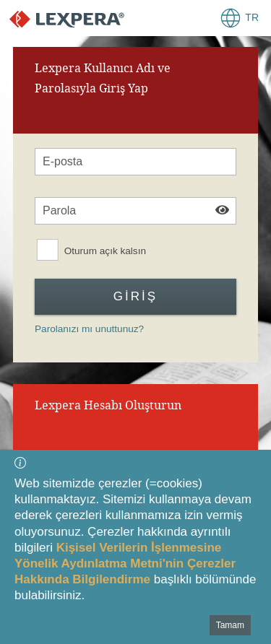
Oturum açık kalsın (105, 251)
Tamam (230, 625)
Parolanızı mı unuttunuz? (89, 329)
